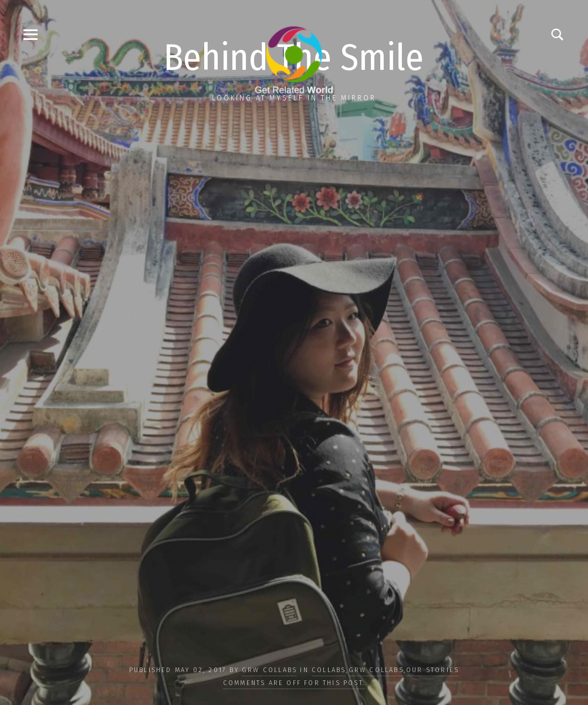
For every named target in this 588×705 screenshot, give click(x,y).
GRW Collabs (269, 670)
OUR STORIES (432, 670)
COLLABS (329, 670)
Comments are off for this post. (294, 683)
